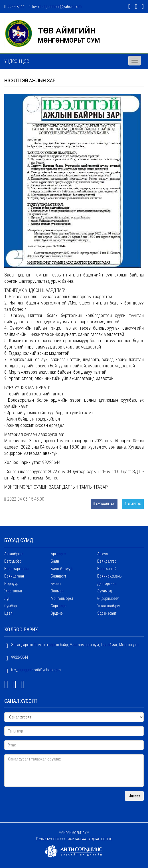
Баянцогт (58, 576)
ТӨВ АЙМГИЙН (67, 31)
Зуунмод (104, 591)
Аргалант (58, 554)
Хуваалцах (104, 504)
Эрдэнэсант (107, 613)
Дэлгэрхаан (107, 584)
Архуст (103, 554)
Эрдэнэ (57, 613)
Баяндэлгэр (107, 561)
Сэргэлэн (59, 606)
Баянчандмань (110, 576)
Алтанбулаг (14, 554)
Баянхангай (107, 569)
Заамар (57, 591)
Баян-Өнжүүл (62, 569)
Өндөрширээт (108, 598)
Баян (55, 561)
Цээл (8, 613)
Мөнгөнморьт (62, 598)
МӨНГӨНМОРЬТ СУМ (69, 40)
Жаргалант (13, 591)
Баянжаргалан (16, 569)
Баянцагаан (14, 576)
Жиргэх (133, 504)
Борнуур (11, 584)
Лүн (7, 598)
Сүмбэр (11, 606)
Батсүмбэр (13, 561)
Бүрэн (56, 584)
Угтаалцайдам (109, 606)
